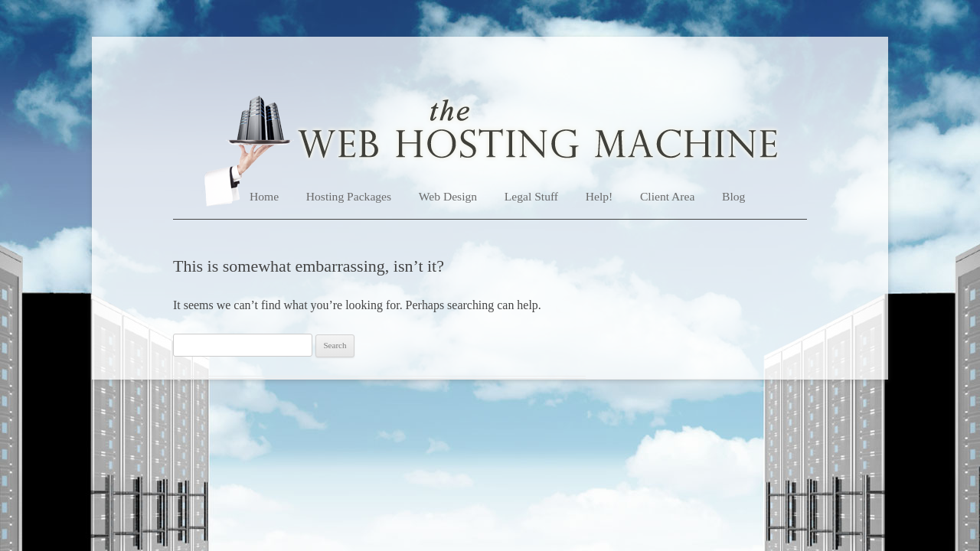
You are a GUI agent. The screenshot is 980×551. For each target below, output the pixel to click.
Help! (599, 196)
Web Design (448, 196)
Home (264, 196)
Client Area (667, 196)
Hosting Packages (349, 196)
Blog (733, 196)
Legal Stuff (531, 196)
